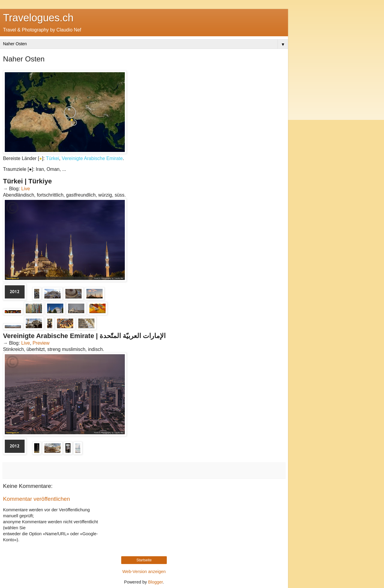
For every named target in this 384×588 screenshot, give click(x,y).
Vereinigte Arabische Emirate (92, 158)
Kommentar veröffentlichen (36, 499)
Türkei (52, 158)
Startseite (144, 560)
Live (26, 189)
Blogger (156, 582)
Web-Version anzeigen (144, 572)
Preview (41, 343)
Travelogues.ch (38, 18)
